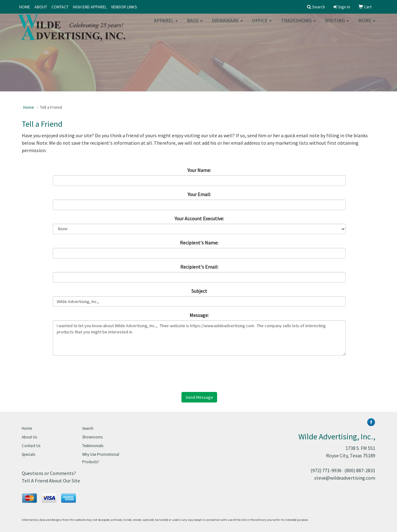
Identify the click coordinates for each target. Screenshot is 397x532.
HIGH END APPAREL (90, 7)
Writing (337, 25)
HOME (25, 7)
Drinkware (227, 25)
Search (88, 428)
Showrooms (92, 437)
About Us (29, 437)
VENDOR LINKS (124, 7)
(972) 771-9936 (326, 470)
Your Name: (199, 170)
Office (262, 25)
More (367, 25)
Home (29, 107)
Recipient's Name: (199, 243)
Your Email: (199, 194)
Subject (199, 291)
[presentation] (100, 372)
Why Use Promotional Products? (101, 458)
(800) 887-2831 (360, 470)
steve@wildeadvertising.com (345, 478)
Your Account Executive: (199, 218)
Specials (28, 454)
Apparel (166, 25)
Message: (199, 315)
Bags (195, 25)
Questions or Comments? (49, 473)
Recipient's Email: (199, 267)
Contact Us (31, 446)
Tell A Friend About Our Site (51, 481)
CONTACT (60, 7)
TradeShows (298, 25)
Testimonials (93, 446)
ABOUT (41, 7)
